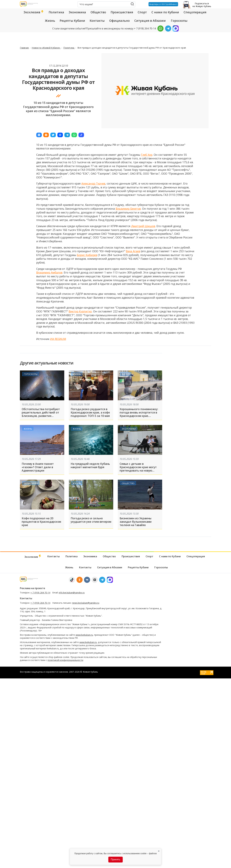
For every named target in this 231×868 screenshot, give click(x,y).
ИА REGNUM (58, 339)
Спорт (142, 12)
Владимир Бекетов (128, 209)
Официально (119, 21)
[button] (39, 135)
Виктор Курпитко (80, 311)
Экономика (77, 12)
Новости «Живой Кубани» (46, 48)
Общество (98, 12)
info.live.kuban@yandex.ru (72, 593)
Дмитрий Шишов (143, 226)
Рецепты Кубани (72, 21)
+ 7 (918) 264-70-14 (40, 593)
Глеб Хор (147, 155)
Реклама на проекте (33, 588)
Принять (116, 860)
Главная (24, 48)
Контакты (97, 21)
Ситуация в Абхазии (150, 21)
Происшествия (122, 12)
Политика (56, 12)
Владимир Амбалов (49, 272)
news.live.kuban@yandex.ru (86, 603)
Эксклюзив (34, 12)
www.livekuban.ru (84, 635)
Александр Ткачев (93, 183)
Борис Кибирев (87, 255)
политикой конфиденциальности (65, 660)
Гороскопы (179, 21)
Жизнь (50, 21)
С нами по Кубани (165, 12)
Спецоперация (195, 12)
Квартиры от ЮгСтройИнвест (163, 4)
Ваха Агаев (133, 251)
